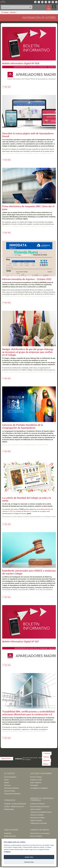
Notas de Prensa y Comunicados (40, 833)
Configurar (7, 852)
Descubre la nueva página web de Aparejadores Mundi (28, 135)
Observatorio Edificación (11, 788)
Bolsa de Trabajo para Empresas (40, 806)
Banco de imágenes (36, 836)
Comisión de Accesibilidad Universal (41, 812)
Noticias (7, 782)
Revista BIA (8, 833)
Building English (9, 809)
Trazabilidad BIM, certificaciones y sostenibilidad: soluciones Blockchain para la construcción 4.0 (29, 713)
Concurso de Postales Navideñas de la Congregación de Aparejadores (23, 426)
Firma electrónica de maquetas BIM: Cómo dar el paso (28, 208)
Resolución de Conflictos (38, 818)
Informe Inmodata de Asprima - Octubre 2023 (27, 279)
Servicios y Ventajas (36, 777)
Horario (6, 780)
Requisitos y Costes (36, 780)
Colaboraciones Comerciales (39, 823)
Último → (46, 764)
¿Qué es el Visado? (36, 809)
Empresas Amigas (10, 791)
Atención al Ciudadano (37, 815)
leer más (8, 87)
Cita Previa (7, 785)
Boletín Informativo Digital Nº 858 (21, 63)
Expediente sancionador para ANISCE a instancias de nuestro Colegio (29, 572)
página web (46, 511)
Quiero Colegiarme (36, 782)
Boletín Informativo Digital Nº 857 (21, 641)
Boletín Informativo (10, 836)
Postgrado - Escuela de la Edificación (15, 804)
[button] (7, 759)
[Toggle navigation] (54, 8)
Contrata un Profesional (37, 804)
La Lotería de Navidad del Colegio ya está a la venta (27, 499)
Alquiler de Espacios (36, 820)
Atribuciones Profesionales (12, 794)
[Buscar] (17, 7)
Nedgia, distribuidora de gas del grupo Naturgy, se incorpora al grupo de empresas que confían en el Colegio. (28, 352)
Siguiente (47, 760)
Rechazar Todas (29, 862)
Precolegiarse (34, 785)
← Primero (47, 753)
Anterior (46, 757)
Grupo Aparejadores (10, 777)
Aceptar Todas (29, 857)
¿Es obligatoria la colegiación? (39, 788)
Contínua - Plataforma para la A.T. (14, 806)
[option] (16, 777)
